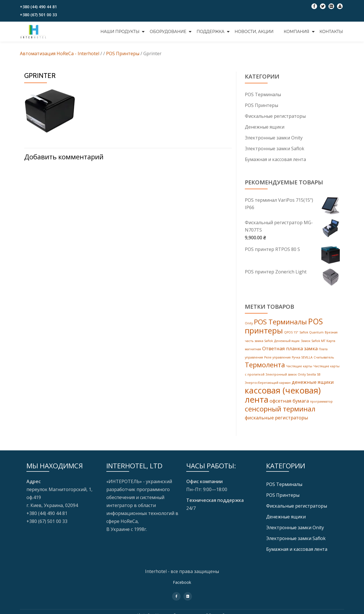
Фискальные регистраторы (275, 116)
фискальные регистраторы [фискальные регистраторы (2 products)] (277, 422)
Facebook (182, 587)
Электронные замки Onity (274, 138)
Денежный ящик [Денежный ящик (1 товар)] (287, 343)
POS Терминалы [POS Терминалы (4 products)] (280, 323)
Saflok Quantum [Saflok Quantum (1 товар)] (312, 334)
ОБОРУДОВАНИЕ (168, 32)
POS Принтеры (261, 105)
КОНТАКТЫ (331, 32)
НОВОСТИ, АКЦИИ (254, 32)
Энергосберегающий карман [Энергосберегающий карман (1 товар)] (268, 386)
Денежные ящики (265, 127)
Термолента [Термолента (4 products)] (265, 368)
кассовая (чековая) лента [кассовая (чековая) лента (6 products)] (283, 399)
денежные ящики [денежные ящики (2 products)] (313, 386)
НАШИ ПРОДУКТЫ (120, 32)
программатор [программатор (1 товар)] (321, 406)
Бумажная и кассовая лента (275, 159)
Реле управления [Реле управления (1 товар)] (277, 360)
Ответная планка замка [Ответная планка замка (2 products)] (290, 351)
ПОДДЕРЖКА (210, 32)
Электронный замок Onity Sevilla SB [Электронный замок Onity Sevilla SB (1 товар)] (293, 378)
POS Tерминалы (263, 94)
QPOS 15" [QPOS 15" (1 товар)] (291, 334)
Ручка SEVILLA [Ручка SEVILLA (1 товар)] (302, 360)
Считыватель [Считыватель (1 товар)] (324, 360)
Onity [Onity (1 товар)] (249, 325)
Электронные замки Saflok (275, 149)
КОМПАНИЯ (297, 32)
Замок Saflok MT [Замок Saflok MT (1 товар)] (313, 343)
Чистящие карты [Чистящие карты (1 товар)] (299, 369)
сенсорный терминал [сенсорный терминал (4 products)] (280, 414)
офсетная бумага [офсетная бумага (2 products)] (289, 405)
